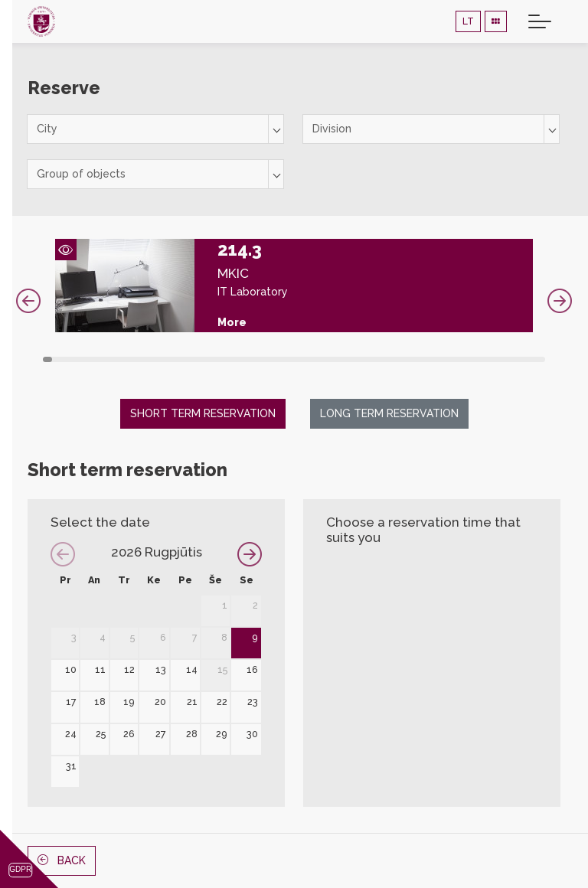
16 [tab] (190, 359)
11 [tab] (142, 359)
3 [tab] (67, 359)
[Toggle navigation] (540, 21)
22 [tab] (247, 359)
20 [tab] (227, 359)
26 (129, 734)
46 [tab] (474, 359)
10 (71, 669)
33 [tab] (351, 359)
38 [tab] (398, 359)
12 (129, 669)
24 (71, 734)
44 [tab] (455, 359)
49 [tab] (502, 359)
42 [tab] (436, 359)
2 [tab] (57, 359)
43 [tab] (446, 359)
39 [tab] (407, 359)
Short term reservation (203, 413)
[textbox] (155, 129)
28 (192, 734)
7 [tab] (104, 359)
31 (71, 766)
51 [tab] (521, 359)
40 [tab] (417, 359)
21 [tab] (237, 359)
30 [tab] (322, 359)
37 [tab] (389, 359)
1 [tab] (47, 359)
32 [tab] (341, 359)
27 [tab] (294, 359)
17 (71, 702)
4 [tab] (76, 359)
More (232, 322)
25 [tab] (275, 359)
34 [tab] (360, 359)
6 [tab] (95, 359)
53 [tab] (541, 359)
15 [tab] (180, 359)
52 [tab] (531, 359)
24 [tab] (266, 359)
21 (192, 702)
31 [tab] (332, 359)
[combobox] (155, 129)
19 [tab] (218, 359)
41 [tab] (426, 359)
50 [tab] (511, 359)
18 (100, 702)
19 (129, 702)
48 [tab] (493, 359)
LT (468, 21)
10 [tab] (132, 359)
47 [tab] (483, 359)
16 (252, 669)
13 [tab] (162, 359)
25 (101, 734)
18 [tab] (208, 359)
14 (192, 669)
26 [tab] (284, 359)
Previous (28, 301)
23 (253, 702)
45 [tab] (465, 359)
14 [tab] (171, 359)
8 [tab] (114, 359)
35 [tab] (370, 359)
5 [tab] (86, 359)
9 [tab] (123, 359)
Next (560, 301)
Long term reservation (389, 413)
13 (161, 669)
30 (252, 734)
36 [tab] (379, 359)
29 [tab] (313, 359)
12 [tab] (152, 359)
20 (160, 702)
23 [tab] (256, 359)
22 (222, 702)
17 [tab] (199, 359)
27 (161, 734)
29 (222, 734)
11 (100, 669)
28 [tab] (303, 359)
